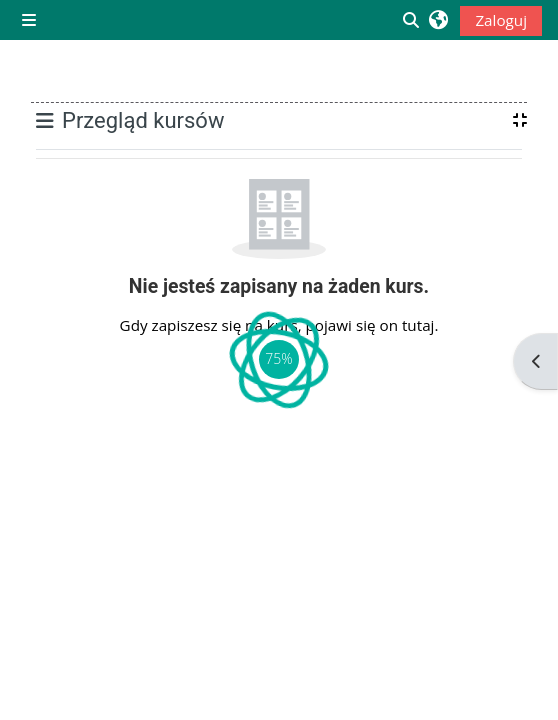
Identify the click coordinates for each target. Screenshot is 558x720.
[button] (439, 20)
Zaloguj (501, 20)
